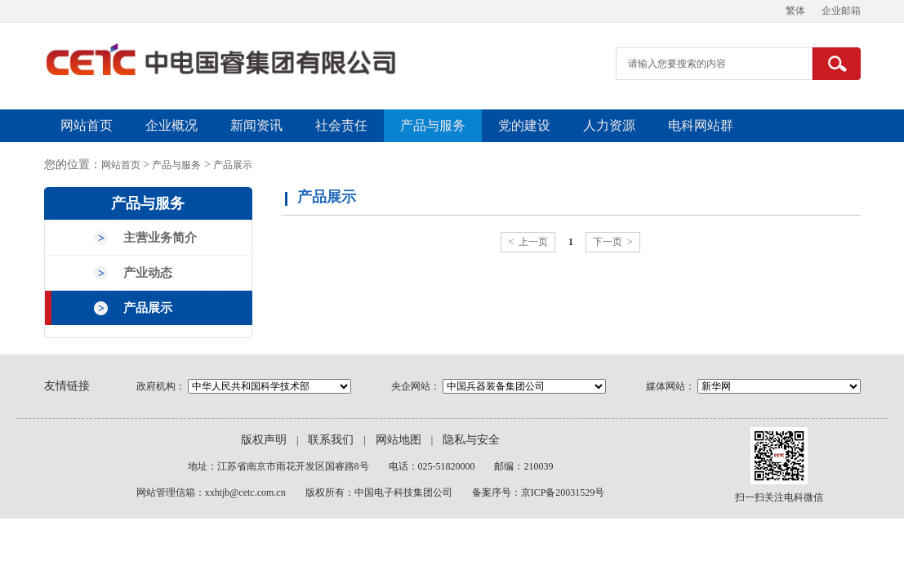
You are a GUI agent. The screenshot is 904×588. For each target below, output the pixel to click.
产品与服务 (433, 125)
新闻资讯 (256, 125)
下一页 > (613, 242)
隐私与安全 (471, 440)
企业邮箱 (841, 11)
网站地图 (399, 440)
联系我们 (331, 440)
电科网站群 (701, 125)
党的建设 (524, 125)
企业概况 (171, 125)
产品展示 (233, 165)
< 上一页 (528, 242)
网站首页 (87, 125)
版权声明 (264, 440)
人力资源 (609, 125)
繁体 (795, 11)
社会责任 (341, 125)
